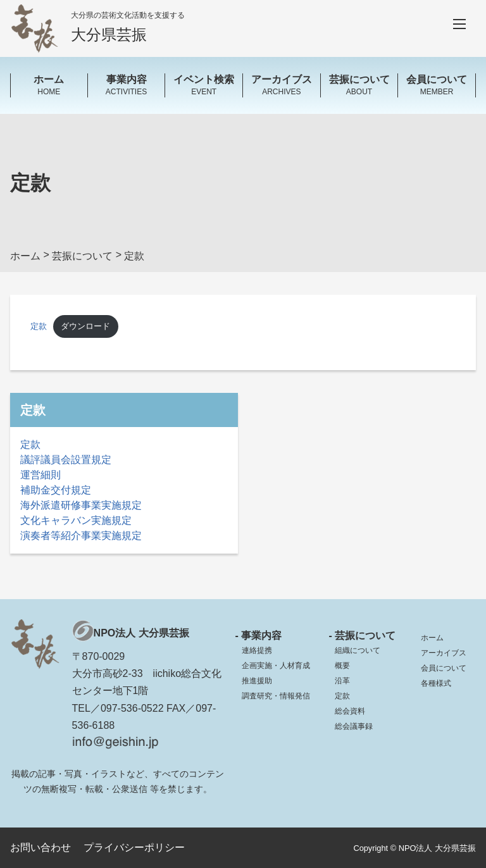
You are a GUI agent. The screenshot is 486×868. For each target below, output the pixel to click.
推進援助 (257, 681)
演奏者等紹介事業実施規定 (81, 536)
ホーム (432, 638)
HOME (49, 84)
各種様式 (436, 683)
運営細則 (40, 475)
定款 (39, 326)
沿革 (342, 681)
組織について (358, 650)
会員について (444, 668)
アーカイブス (444, 653)
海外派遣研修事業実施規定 (81, 505)
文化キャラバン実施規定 (76, 520)
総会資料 (350, 711)
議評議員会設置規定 (66, 460)
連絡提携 (257, 650)
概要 (342, 666)
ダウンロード (85, 326)
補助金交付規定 (56, 490)
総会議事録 (354, 726)
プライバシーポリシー (134, 847)
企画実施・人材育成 (276, 666)
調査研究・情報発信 (276, 696)
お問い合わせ (40, 847)
